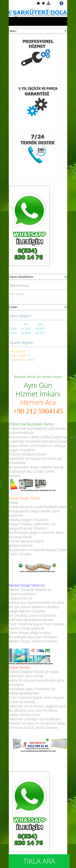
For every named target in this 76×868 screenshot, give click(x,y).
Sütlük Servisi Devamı (41, 728)
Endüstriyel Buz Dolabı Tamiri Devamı (32, 473)
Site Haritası (17, 294)
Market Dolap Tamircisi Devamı (33, 641)
